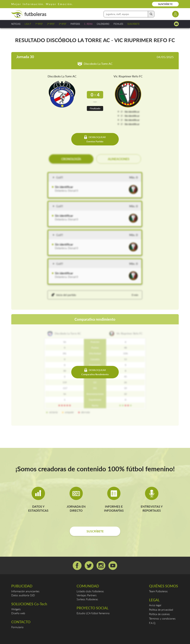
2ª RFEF (51, 24)
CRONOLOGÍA (71, 159)
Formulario (17, 627)
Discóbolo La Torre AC (62, 76)
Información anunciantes (25, 591)
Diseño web (18, 613)
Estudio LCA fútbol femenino (93, 613)
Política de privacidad (161, 610)
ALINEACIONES (119, 159)
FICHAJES (118, 24)
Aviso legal (155, 605)
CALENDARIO (103, 24)
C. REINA (88, 24)
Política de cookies (159, 614)
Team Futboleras (158, 591)
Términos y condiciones (162, 619)
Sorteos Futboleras (87, 599)
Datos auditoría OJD (23, 595)
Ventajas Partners (87, 595)
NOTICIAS (16, 24)
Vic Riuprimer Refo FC (128, 76)
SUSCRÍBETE (165, 4)
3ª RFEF (63, 24)
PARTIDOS (75, 24)
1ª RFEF (39, 24)
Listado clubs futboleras (90, 591)
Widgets (16, 609)
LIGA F (28, 24)
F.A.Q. (152, 623)
